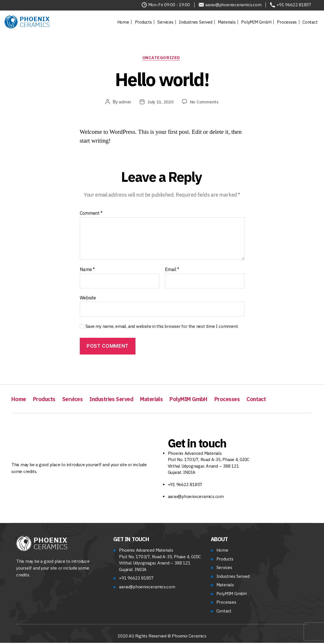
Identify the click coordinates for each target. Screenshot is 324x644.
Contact (310, 22)
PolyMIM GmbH (256, 22)
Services (165, 22)
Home (123, 22)
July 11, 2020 (160, 103)
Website (88, 299)
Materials (227, 22)
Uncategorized (162, 59)
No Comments (205, 103)
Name (87, 270)
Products (143, 22)
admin (124, 103)
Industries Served (196, 22)
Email (172, 270)
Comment (91, 214)
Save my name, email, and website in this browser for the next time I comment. (162, 328)
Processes (287, 22)
